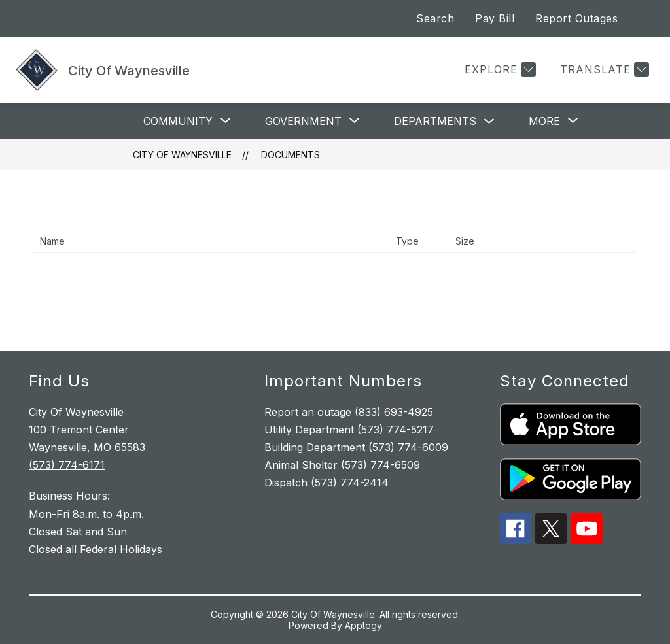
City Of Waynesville (182, 155)
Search (435, 18)
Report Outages (576, 18)
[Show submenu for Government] (303, 121)
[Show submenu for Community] (178, 121)
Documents (291, 155)
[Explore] (499, 70)
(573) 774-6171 (67, 465)
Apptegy (363, 625)
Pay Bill (495, 18)
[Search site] (644, 18)
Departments (435, 121)
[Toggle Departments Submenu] (489, 121)
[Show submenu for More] (544, 121)
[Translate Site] (603, 70)
